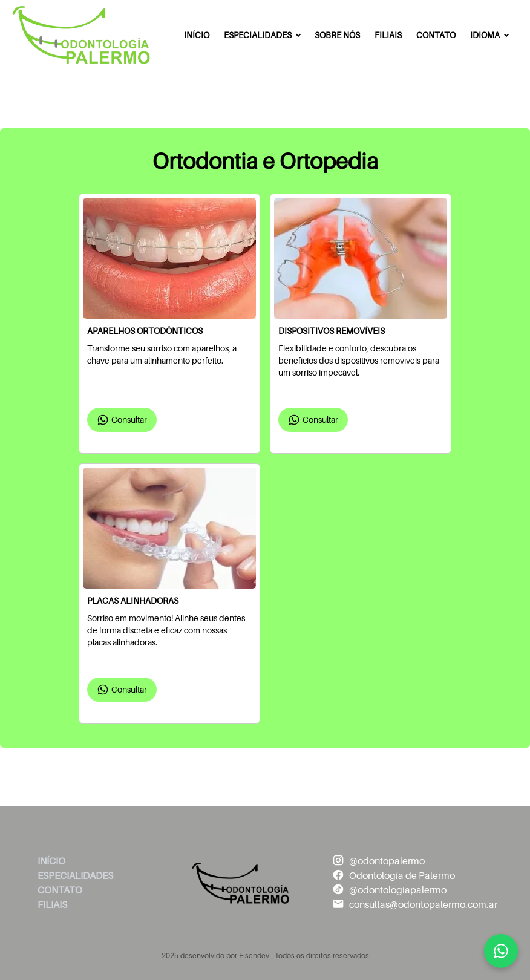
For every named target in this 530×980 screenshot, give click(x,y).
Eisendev (255, 956)
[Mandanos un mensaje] (501, 951)
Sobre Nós (337, 35)
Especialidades (258, 35)
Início (197, 35)
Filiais (388, 35)
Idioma (485, 35)
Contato (436, 35)
